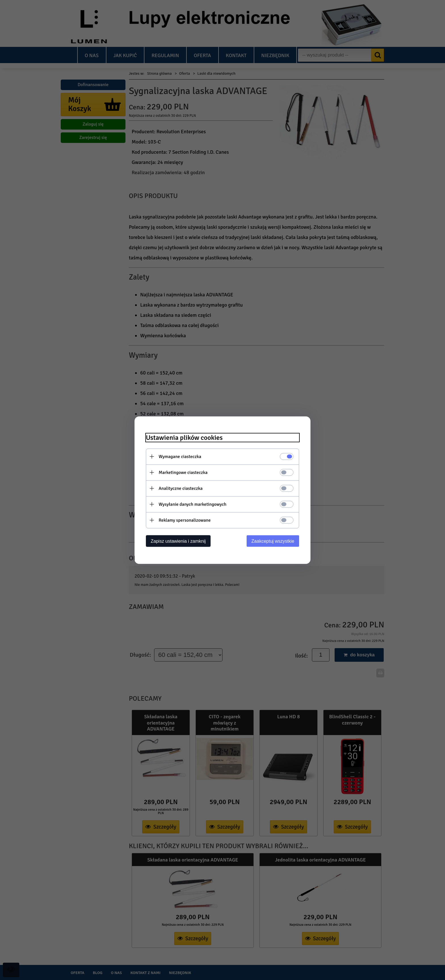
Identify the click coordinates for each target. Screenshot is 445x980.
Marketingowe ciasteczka (183, 472)
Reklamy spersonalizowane (185, 520)
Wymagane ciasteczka (180, 456)
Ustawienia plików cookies (184, 437)
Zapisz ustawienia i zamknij (178, 541)
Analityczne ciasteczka (181, 488)
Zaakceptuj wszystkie (273, 541)
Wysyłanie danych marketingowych (193, 504)
